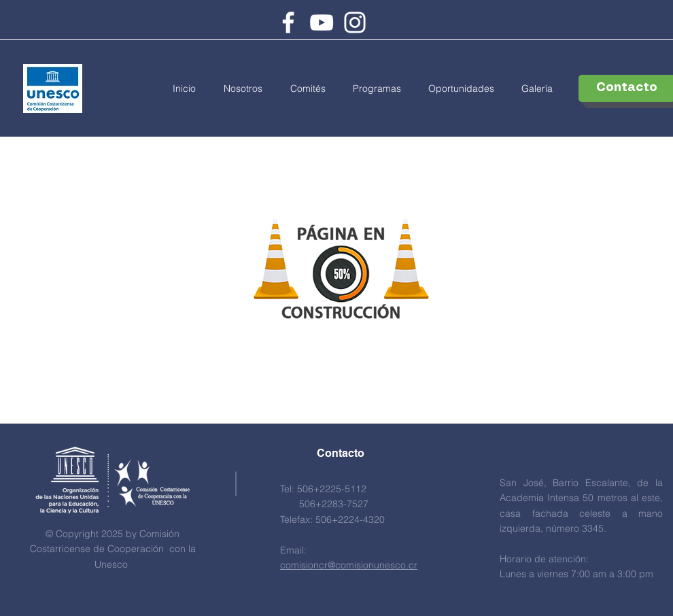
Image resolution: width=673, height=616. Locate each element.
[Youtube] (322, 22)
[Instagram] (355, 22)
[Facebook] (288, 22)
